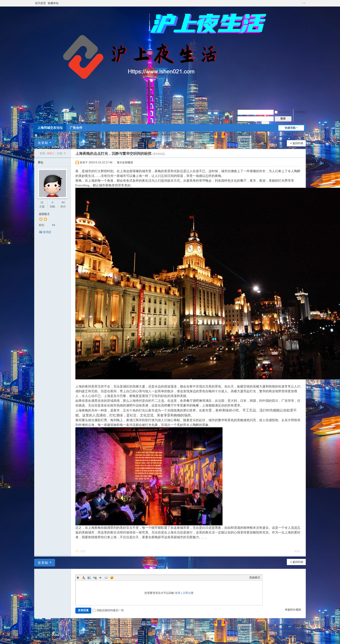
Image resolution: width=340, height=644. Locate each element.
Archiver (273, 626)
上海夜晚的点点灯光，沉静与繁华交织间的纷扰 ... (132, 135)
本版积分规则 (293, 610)
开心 (41, 162)
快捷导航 (290, 128)
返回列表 (298, 143)
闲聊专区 (92, 135)
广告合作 (76, 128)
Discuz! (54, 626)
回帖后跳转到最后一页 (108, 610)
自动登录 (282, 112)
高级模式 (255, 578)
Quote (101, 578)
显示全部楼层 (125, 162)
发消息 (47, 232)
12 (42, 202)
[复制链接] (159, 154)
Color (84, 578)
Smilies (112, 578)
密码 (225, 118)
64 (63, 202)
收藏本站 (53, 3)
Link (95, 578)
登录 (178, 593)
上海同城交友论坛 (50, 128)
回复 (83, 551)
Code (106, 578)
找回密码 (300, 112)
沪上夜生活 (36, 135)
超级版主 (44, 214)
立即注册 (300, 118)
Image (89, 578)
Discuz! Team (55, 631)
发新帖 (43, 143)
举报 (297, 551)
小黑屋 (285, 626)
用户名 (226, 112)
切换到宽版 (304, 3)
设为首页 (41, 3)
